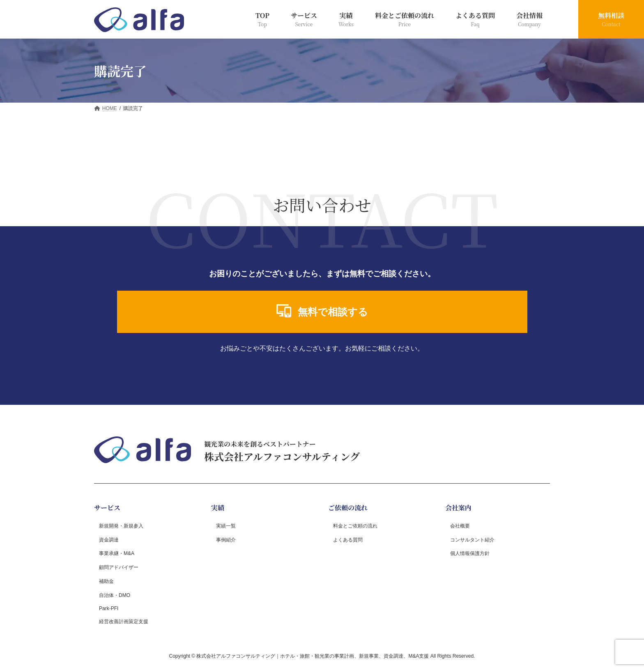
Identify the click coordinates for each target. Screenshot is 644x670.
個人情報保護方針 (470, 553)
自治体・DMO (115, 595)
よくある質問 (348, 539)
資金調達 (109, 539)
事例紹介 (226, 539)
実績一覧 (226, 525)
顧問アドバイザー (119, 567)
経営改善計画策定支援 (124, 622)
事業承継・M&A (117, 553)
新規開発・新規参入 (121, 525)
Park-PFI (109, 608)
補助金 (106, 581)
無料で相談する (322, 311)
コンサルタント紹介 (472, 539)
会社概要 (460, 525)
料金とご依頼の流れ (355, 525)
